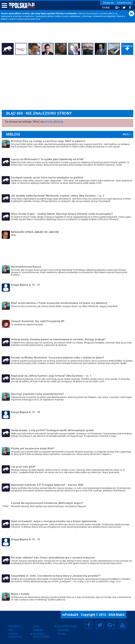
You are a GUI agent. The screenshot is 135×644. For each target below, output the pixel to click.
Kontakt (62, 634)
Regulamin (15, 626)
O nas (36, 626)
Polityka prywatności (15, 635)
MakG (120, 615)
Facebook (89, 625)
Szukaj (106, 8)
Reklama (38, 630)
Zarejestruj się (124, 3)
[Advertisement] (67, 82)
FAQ (11, 630)
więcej (126, 134)
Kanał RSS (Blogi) (67, 626)
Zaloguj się (108, 3)
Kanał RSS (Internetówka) (41, 635)
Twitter (100, 625)
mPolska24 (70, 615)
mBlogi (13, 134)
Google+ (111, 625)
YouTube (123, 625)
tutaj (38, 19)
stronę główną (54, 122)
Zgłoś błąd (63, 630)
